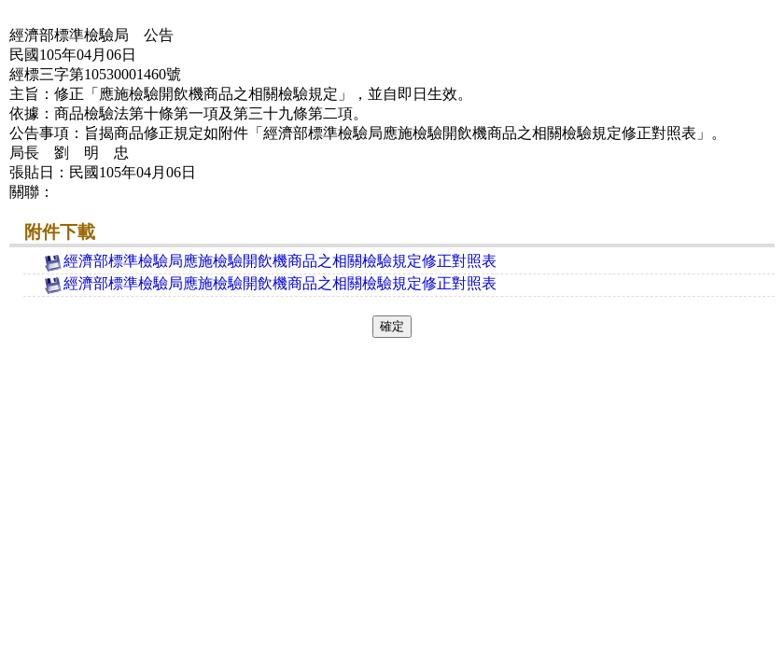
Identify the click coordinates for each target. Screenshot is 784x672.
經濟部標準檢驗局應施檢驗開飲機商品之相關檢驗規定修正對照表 (269, 261)
